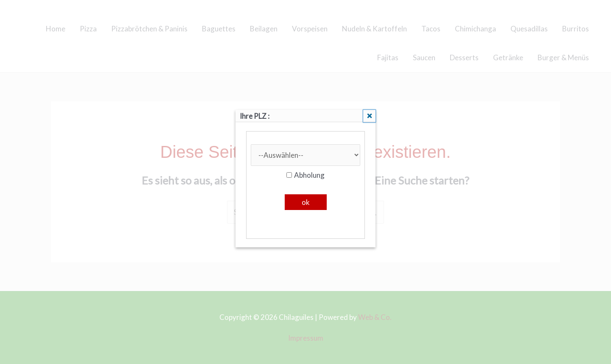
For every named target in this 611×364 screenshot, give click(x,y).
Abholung (305, 175)
